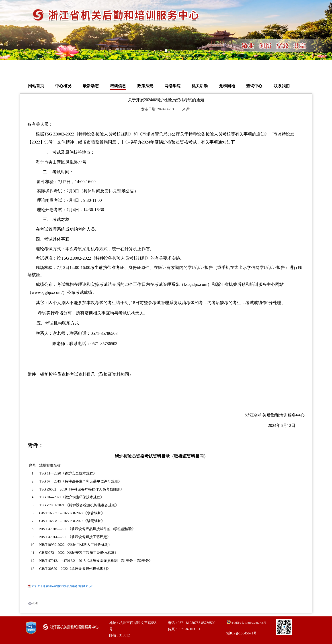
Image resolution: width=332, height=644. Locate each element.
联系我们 (282, 86)
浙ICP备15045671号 (242, 633)
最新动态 (91, 86)
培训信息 (118, 86)
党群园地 (227, 86)
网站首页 (36, 86)
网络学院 (172, 86)
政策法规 (145, 86)
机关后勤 (200, 86)
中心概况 (63, 86)
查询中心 (254, 86)
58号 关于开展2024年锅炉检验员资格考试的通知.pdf (62, 586)
